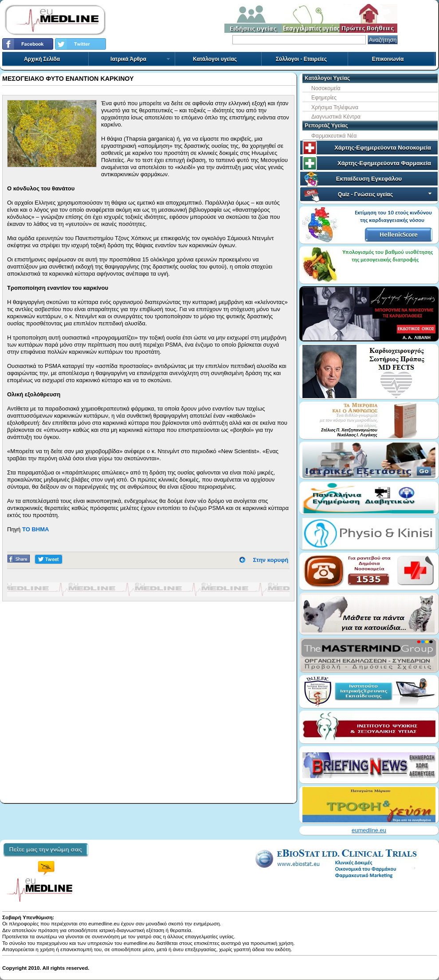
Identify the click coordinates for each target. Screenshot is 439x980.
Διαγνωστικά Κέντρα (336, 117)
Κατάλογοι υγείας (215, 59)
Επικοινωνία (388, 59)
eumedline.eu (369, 830)
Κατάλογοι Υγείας (327, 78)
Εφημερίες (324, 98)
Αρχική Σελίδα (42, 59)
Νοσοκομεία (326, 88)
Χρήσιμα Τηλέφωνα (335, 107)
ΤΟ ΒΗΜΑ (35, 529)
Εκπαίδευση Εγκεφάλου (369, 179)
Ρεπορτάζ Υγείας (326, 126)
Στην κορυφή (271, 560)
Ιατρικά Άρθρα (141, 59)
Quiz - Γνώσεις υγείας (386, 194)
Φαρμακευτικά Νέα (334, 136)
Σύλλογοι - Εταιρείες (301, 59)
